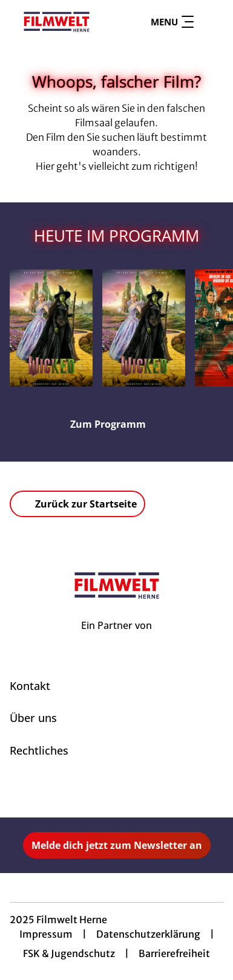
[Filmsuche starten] (211, 22)
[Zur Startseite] (57, 22)
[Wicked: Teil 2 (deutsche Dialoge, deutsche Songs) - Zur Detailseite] (51, 328)
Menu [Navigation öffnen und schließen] (172, 22)
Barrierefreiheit (174, 953)
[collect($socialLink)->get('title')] (103, 791)
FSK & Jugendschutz (69, 953)
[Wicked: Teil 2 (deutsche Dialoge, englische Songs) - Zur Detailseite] (144, 328)
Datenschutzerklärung (148, 934)
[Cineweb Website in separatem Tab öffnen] (116, 639)
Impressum (46, 934)
